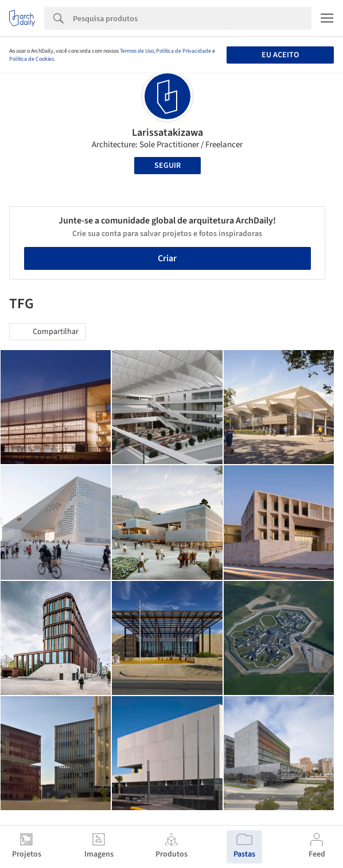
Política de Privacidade (184, 51)
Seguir (167, 166)
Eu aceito (280, 55)
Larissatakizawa (167, 133)
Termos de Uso (137, 51)
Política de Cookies (32, 59)
